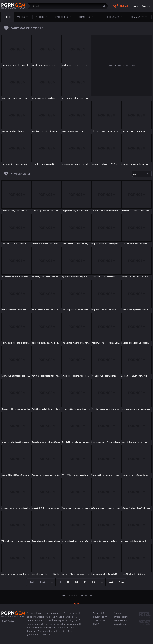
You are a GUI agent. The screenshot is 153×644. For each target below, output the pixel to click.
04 (85, 582)
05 (94, 582)
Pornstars (116, 17)
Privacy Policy (100, 617)
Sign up (146, 6)
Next (122, 582)
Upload (121, 6)
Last (111, 582)
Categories (64, 17)
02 (68, 582)
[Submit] (105, 6)
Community (139, 17)
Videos (23, 17)
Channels (87, 17)
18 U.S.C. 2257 (100, 620)
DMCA (96, 624)
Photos (42, 17)
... (102, 582)
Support (118, 613)
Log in (136, 6)
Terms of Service (102, 613)
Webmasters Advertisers (121, 622)
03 (77, 582)
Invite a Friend (121, 617)
